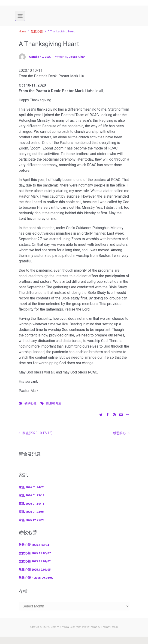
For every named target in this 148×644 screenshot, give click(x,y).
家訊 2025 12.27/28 (32, 520)
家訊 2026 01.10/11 (32, 504)
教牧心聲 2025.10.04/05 (35, 570)
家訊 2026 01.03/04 (32, 512)
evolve (86, 627)
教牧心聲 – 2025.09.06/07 (36, 578)
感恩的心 (119, 433)
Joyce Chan (77, 57)
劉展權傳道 (54, 403)
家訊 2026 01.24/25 (32, 487)
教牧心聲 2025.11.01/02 (35, 561)
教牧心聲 (37, 31)
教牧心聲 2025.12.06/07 (35, 553)
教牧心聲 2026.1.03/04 (34, 545)
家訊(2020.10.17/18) (37, 433)
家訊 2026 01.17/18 (32, 495)
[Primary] (20, 16)
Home (22, 31)
